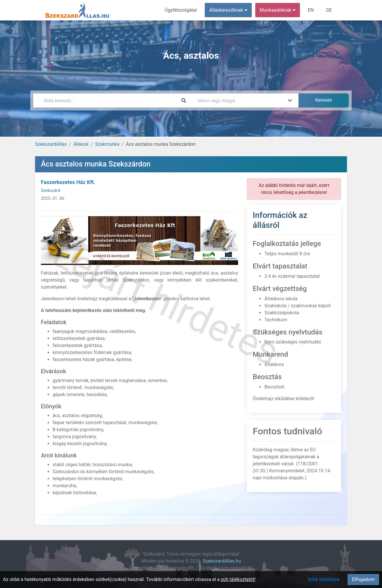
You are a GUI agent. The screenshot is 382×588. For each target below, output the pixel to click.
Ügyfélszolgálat (181, 10)
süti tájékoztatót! (238, 579)
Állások (81, 144)
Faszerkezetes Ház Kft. (68, 182)
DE (329, 10)
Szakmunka (107, 144)
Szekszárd (51, 191)
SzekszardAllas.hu (222, 561)
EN (311, 10)
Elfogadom (363, 579)
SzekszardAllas (51, 144)
